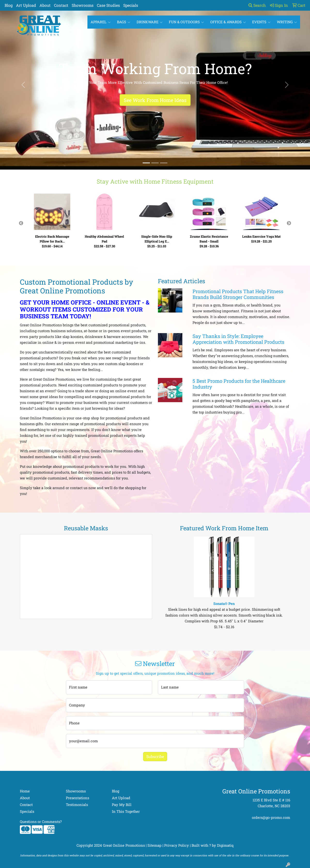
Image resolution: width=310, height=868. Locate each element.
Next (289, 223)
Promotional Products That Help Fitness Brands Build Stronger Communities (238, 294)
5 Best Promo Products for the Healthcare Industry (239, 384)
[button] (23, 85)
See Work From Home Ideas (155, 100)
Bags (124, 22)
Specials (131, 5)
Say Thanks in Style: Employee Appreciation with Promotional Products (238, 339)
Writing (287, 22)
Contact (61, 5)
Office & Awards (228, 22)
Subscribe (155, 756)
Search (257, 5)
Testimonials (77, 805)
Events (261, 22)
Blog (9, 5)
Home (25, 791)
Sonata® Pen (224, 604)
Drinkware (150, 22)
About (45, 5)
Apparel (101, 22)
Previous (21, 223)
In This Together (126, 811)
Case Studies (108, 5)
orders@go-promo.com (271, 817)
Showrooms (83, 5)
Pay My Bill (122, 805)
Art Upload (26, 5)
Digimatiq (225, 845)
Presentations (77, 798)
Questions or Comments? (41, 822)
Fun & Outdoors (186, 22)
